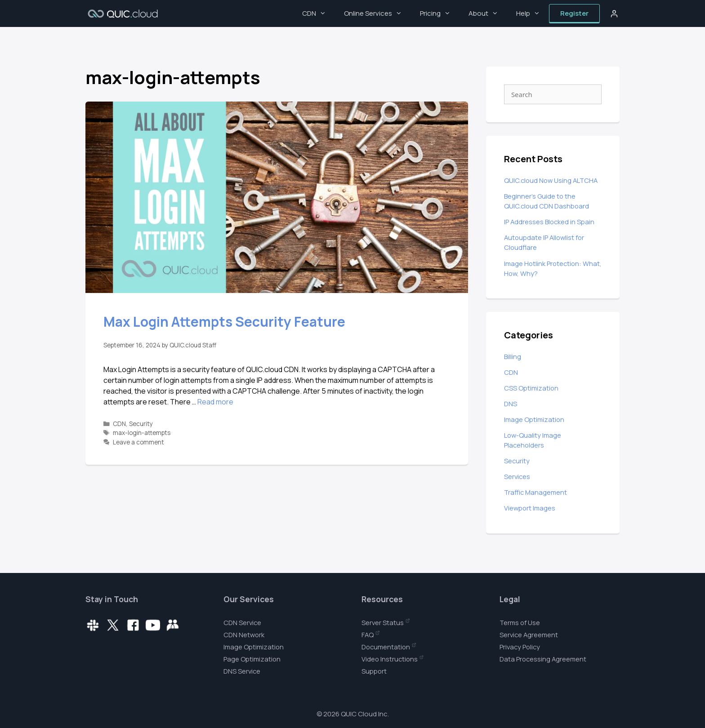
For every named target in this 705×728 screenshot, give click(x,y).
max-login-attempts (142, 433)
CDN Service (242, 622)
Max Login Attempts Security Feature (224, 322)
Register (574, 13)
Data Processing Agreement (543, 659)
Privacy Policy (520, 647)
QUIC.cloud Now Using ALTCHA (551, 180)
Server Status (383, 622)
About (488, 13)
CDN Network (244, 635)
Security (141, 424)
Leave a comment (138, 442)
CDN (319, 13)
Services (517, 476)
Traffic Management (535, 492)
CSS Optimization (531, 388)
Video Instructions (390, 659)
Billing (513, 356)
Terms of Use (520, 622)
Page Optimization (252, 659)
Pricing (440, 13)
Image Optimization (534, 419)
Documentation (386, 647)
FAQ (368, 635)
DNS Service (242, 671)
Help (533, 13)
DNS (511, 404)
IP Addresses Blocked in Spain (549, 222)
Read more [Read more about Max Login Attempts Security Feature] (215, 402)
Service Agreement (529, 635)
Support (374, 671)
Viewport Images (530, 508)
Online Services (377, 13)
